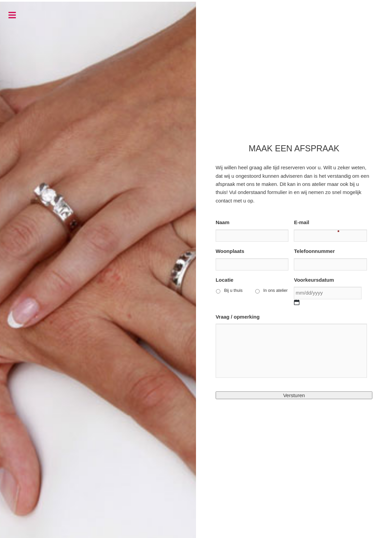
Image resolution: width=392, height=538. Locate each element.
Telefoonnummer (314, 251)
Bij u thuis (233, 290)
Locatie (225, 280)
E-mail (301, 223)
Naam (223, 222)
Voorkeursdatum (314, 280)
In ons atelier (276, 290)
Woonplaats (230, 251)
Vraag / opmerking (238, 317)
